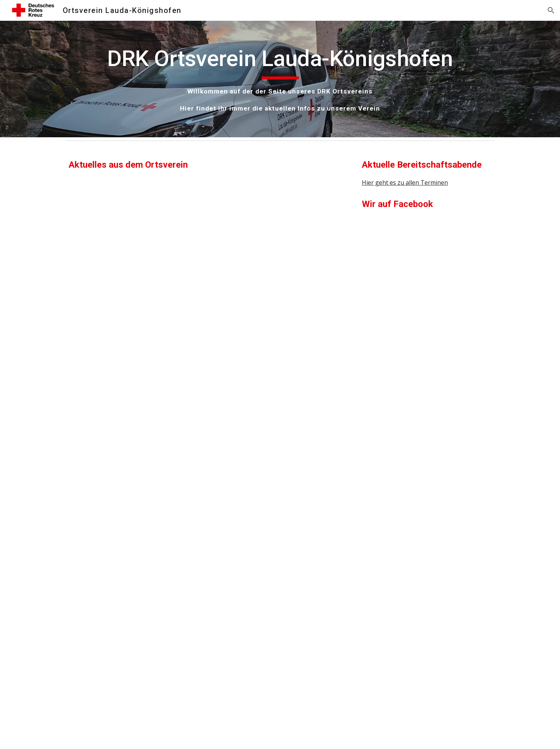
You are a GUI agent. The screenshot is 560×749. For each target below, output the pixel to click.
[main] (280, 79)
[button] (551, 10)
